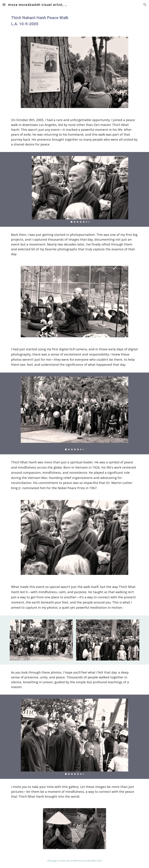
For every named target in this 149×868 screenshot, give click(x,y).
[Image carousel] (80, 189)
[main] (74, 21)
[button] (4, 5)
